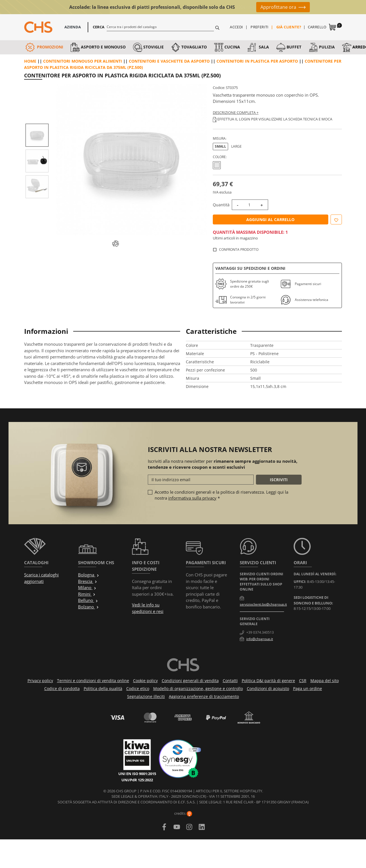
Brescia (88, 581)
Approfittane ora (278, 7)
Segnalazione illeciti (146, 696)
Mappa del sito (325, 681)
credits (183, 813)
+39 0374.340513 (260, 632)
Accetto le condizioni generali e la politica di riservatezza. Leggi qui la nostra (221, 495)
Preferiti (260, 27)
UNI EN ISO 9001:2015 (137, 774)
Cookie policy (145, 681)
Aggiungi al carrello (270, 219)
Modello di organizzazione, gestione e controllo (198, 688)
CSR (303, 681)
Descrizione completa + (236, 113)
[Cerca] (160, 27)
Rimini (87, 594)
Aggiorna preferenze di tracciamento (204, 696)
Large (236, 146)
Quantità (221, 205)
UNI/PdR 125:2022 (137, 780)
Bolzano (89, 607)
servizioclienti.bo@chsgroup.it (263, 604)
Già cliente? (289, 27)
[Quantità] (249, 205)
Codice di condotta (62, 688)
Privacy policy (40, 681)
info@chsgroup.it (260, 639)
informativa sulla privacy (192, 498)
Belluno (88, 600)
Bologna (89, 575)
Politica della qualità (103, 688)
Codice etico (138, 688)
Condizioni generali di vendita (190, 681)
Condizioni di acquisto (268, 688)
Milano (87, 587)
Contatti (230, 681)
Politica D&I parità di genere (268, 681)
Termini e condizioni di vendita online (93, 681)
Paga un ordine (308, 688)
